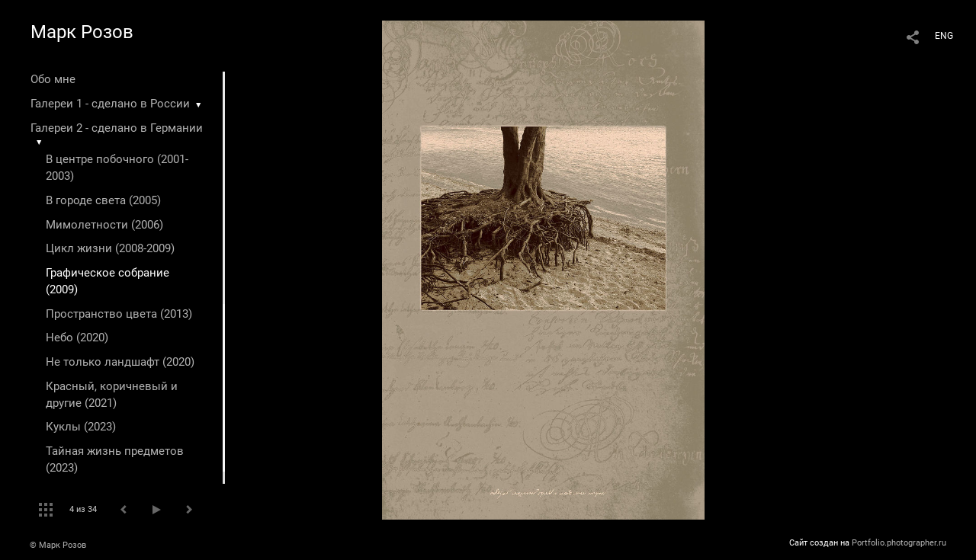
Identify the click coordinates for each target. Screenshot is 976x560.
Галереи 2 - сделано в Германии (117, 128)
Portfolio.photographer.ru (899, 543)
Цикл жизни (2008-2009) (110, 248)
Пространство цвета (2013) (119, 314)
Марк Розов (82, 32)
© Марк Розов (58, 545)
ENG (944, 36)
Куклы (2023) (81, 427)
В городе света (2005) (103, 200)
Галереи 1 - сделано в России (110, 104)
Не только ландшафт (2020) (120, 362)
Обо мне (53, 79)
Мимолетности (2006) (104, 225)
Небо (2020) (77, 338)
